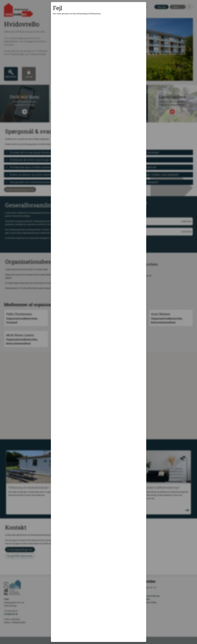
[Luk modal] (141, 7)
